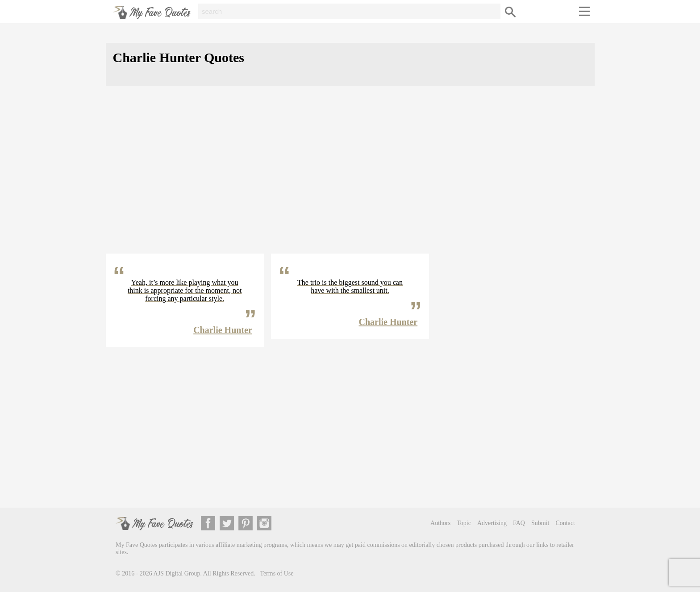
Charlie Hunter (223, 330)
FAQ (519, 523)
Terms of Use (277, 573)
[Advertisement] (350, 177)
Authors (440, 523)
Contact (565, 523)
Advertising (492, 523)
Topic (464, 523)
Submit (540, 523)
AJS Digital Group (177, 573)
